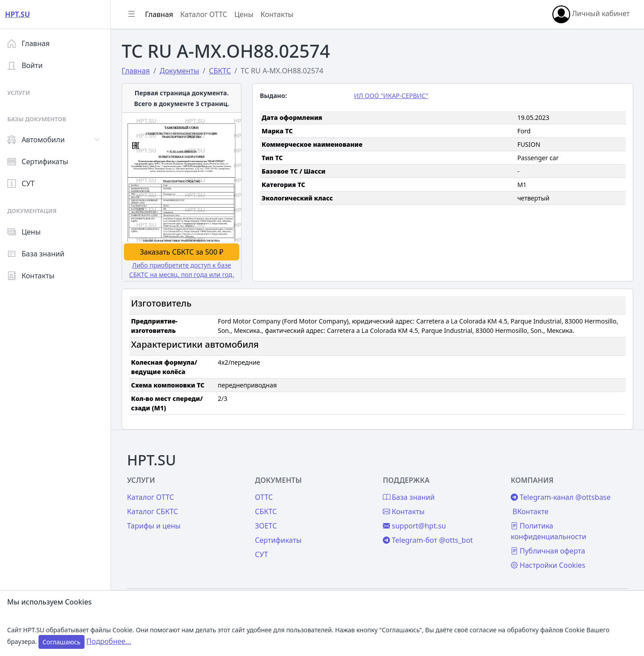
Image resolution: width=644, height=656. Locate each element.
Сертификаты (41, 162)
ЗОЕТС (269, 524)
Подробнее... (109, 641)
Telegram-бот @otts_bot (430, 539)
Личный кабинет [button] (591, 14)
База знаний (39, 254)
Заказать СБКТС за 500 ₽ (185, 251)
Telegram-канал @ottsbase (561, 496)
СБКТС (269, 510)
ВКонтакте (531, 510)
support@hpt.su (416, 524)
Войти (28, 65)
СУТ (24, 183)
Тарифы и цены (157, 524)
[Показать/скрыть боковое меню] (135, 14)
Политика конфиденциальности (549, 530)
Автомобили (39, 140)
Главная (32, 43)
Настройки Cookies (549, 564)
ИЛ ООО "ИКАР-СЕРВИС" (393, 96)
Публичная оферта (549, 550)
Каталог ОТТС (207, 14)
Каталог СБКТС (156, 510)
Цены (28, 232)
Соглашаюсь (61, 642)
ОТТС (267, 496)
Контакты (34, 276)
